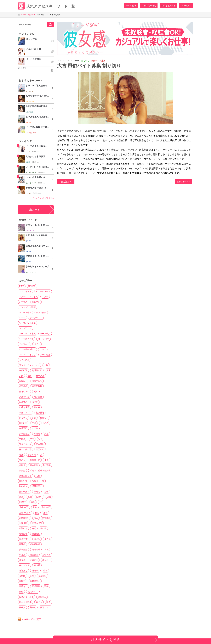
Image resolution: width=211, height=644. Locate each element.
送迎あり (23, 571)
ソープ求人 (45, 334)
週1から (35, 571)
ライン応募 (24, 360)
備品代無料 (37, 386)
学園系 (22, 439)
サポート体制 (25, 312)
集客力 (22, 581)
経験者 (22, 544)
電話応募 (36, 586)
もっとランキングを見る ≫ (43, 198)
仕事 (30, 376)
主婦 (46, 365)
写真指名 (23, 402)
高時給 (33, 607)
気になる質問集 (168, 6)
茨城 (46, 549)
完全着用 (40, 444)
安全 (40, 439)
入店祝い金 (24, 397)
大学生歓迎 (24, 434)
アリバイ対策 (25, 291)
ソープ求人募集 (26, 339)
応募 (38, 476)
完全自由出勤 (25, 449)
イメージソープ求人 (28, 297)
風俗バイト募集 (26, 597)
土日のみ (44, 423)
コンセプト (186, 6)
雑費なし (23, 586)
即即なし (44, 418)
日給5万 (23, 502)
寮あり (22, 460)
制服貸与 (40, 413)
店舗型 (22, 470)
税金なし (36, 534)
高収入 (22, 607)
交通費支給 (37, 370)
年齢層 (22, 465)
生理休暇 (23, 523)
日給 (49, 497)
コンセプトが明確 (27, 307)
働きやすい (24, 391)
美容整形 (23, 549)
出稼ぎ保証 (24, 407)
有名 (37, 513)
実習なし (40, 449)
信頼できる (37, 381)
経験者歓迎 (35, 544)
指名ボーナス (38, 481)
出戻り (35, 402)
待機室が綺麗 (44, 470)
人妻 (49, 370)
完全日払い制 (25, 444)
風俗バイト (33, 592)
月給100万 (46, 507)
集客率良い (35, 581)
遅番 (45, 571)
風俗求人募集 (25, 602)
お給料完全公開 (149, 6)
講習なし (46, 560)
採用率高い (37, 486)
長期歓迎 (42, 576)
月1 (41, 502)
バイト (37, 344)
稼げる (37, 539)
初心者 (37, 407)
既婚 (30, 497)
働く (36, 391)
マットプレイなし (27, 355)
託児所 (22, 560)
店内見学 (34, 465)
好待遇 (37, 434)
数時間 (37, 492)
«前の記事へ (66, 182)
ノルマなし (24, 344)
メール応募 (45, 355)
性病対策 (23, 481)
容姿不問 (32, 455)
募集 (34, 418)
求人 (36, 518)
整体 (46, 492)
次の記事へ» (183, 182)
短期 (34, 528)
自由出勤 (36, 549)
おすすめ (23, 302)
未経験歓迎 (24, 518)
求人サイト (36, 210)
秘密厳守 (23, 534)
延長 (32, 470)
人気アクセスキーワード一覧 (46, 6)
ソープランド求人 (27, 334)
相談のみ (23, 528)
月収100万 (24, 507)
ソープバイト (36, 318)
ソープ (22, 318)
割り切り (23, 418)
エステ (45, 297)
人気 (21, 376)
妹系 (46, 434)
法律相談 (46, 518)
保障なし (23, 381)
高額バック (45, 607)
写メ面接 (38, 397)
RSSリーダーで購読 (32, 619)
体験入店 (40, 376)
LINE (22, 286)
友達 (34, 423)
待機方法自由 (25, 476)
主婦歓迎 (23, 370)
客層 (21, 455)
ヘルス (43, 349)
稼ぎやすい (24, 539)
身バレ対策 (24, 565)
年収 (46, 460)
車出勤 (37, 565)
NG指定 (32, 286)
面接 (46, 586)
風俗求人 (42, 597)
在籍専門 (23, 428)
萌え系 (22, 555)
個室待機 (23, 386)
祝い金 (43, 528)
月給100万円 (25, 513)
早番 (33, 502)
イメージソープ (43, 291)
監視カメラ (37, 523)
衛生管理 (34, 555)
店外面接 (46, 465)
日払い (39, 497)
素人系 (47, 539)
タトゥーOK (44, 339)
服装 (45, 513)
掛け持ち (23, 486)
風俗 (21, 592)
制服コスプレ (25, 413)
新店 (21, 497)
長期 (32, 576)
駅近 (49, 602)
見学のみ (46, 555)
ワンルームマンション (29, 365)
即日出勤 (23, 423)
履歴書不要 (35, 460)
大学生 (35, 428)
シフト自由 (41, 312)
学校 (32, 439)
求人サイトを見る (106, 640)
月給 (35, 507)
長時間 (22, 576)
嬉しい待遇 (131, 6)
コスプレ (36, 302)
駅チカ (39, 602)
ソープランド (25, 328)
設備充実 (34, 560)
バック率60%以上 (27, 349)
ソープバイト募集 (27, 323)
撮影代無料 (24, 492)
